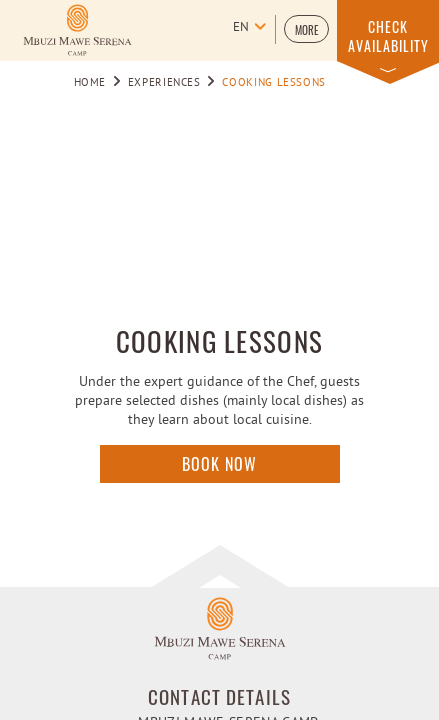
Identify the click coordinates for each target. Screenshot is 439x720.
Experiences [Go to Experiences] (164, 83)
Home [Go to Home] (90, 83)
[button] (306, 29)
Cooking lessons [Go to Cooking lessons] (274, 83)
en (241, 28)
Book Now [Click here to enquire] (219, 464)
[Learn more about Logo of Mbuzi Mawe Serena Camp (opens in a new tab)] (77, 30)
